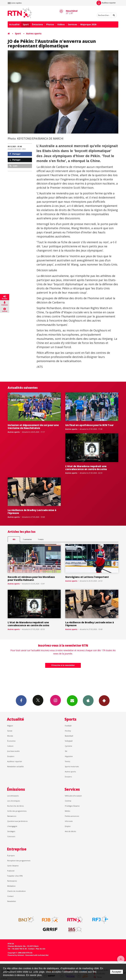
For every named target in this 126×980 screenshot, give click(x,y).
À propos (11, 855)
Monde (10, 736)
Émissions (37, 24)
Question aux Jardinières (17, 821)
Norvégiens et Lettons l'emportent (87, 577)
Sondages (11, 831)
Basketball (69, 736)
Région (10, 726)
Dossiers (11, 756)
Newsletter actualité (15, 766)
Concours (11, 836)
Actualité (14, 24)
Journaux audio (13, 751)
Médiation (11, 886)
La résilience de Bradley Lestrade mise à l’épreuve (32, 512)
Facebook (21, 700)
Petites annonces (72, 816)
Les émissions (13, 796)
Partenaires (12, 881)
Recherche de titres (15, 806)
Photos (50, 24)
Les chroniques (14, 801)
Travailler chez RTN (15, 876)
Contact (10, 896)
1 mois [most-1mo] (41, 539)
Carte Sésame (13, 866)
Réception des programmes (19, 861)
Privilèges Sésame (72, 806)
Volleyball (69, 741)
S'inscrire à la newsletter (63, 665)
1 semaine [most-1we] (27, 539)
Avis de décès (70, 831)
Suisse (10, 731)
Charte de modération (16, 891)
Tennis (67, 761)
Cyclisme (68, 746)
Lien (13, 166)
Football (68, 726)
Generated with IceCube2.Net (37, 955)
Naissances (12, 816)
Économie (11, 741)
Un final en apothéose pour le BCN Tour (89, 425)
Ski (66, 751)
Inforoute (69, 821)
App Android (104, 700)
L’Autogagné (12, 826)
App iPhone (88, 700)
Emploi (68, 826)
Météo (68, 811)
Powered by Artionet (16, 955)
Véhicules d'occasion (73, 796)
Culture (10, 746)
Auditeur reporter (15, 761)
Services (73, 24)
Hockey (68, 731)
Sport (26, 24)
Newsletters (72, 700)
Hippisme (69, 756)
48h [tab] (14, 539)
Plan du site (40, 949)
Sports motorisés (72, 766)
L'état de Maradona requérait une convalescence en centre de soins (86, 468)
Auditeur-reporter (106, 3)
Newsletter (12, 901)
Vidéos (61, 24)
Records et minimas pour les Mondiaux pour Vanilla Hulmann (31, 578)
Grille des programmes (17, 811)
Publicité (11, 871)
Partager (15, 154)
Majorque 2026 (88, 24)
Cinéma (68, 801)
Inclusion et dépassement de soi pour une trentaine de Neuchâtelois (33, 427)
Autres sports (34, 33)
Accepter (117, 972)
